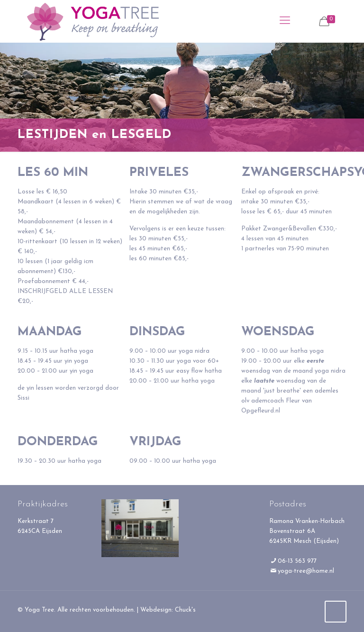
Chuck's (185, 610)
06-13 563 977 (297, 561)
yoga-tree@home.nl (306, 571)
